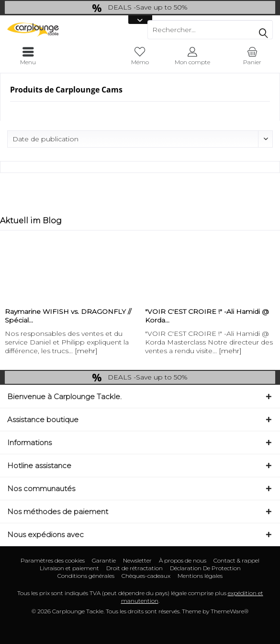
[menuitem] (252, 56)
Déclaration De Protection (205, 568)
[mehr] (86, 351)
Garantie (104, 560)
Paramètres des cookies (53, 560)
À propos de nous (183, 560)
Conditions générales (86, 576)
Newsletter (137, 560)
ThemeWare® (230, 611)
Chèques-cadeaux (146, 576)
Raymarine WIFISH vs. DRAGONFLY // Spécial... (68, 316)
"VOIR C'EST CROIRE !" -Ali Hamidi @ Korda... (207, 316)
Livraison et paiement (69, 568)
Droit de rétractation (134, 568)
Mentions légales (200, 576)
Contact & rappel (236, 560)
